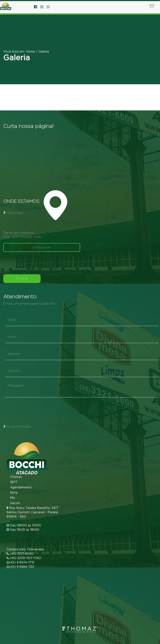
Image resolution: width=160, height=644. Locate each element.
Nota (12, 493)
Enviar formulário (18, 427)
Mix (11, 498)
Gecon (13, 503)
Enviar (22, 279)
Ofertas (14, 477)
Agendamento (19, 487)
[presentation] (36, 264)
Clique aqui (13, 213)
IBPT (12, 482)
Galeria (44, 52)
